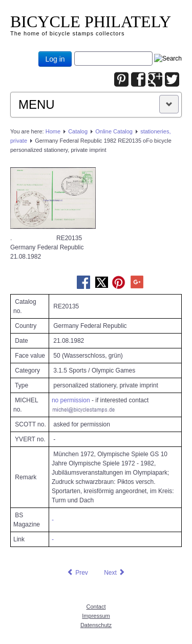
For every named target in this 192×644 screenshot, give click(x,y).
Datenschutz (96, 625)
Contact (96, 607)
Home (53, 131)
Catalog (78, 131)
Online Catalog (114, 131)
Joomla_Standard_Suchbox (74, 52)
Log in (55, 59)
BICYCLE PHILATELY (91, 22)
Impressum (96, 616)
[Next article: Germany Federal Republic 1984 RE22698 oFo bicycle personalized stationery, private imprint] (115, 573)
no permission (71, 400)
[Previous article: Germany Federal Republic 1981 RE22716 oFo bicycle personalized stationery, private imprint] (77, 573)
